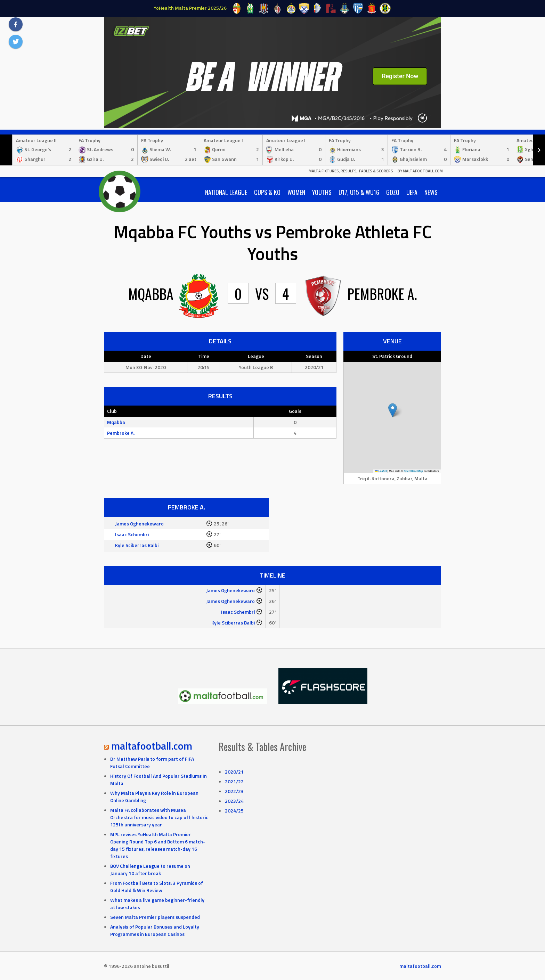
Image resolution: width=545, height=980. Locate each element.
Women (296, 192)
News (431, 192)
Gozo (393, 192)
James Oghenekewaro (139, 524)
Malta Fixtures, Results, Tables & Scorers (351, 171)
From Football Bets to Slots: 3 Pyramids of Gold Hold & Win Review (157, 887)
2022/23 (234, 791)
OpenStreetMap (413, 471)
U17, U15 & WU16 (359, 192)
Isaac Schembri (132, 534)
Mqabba (116, 422)
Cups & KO (267, 192)
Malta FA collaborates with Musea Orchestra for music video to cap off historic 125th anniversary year (159, 817)
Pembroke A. (121, 433)
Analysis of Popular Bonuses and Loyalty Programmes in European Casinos (155, 930)
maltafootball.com (152, 746)
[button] (393, 410)
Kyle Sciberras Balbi (137, 545)
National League (226, 192)
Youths (322, 192)
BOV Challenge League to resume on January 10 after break (150, 869)
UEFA (412, 192)
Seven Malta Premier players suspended (155, 917)
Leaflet (381, 471)
